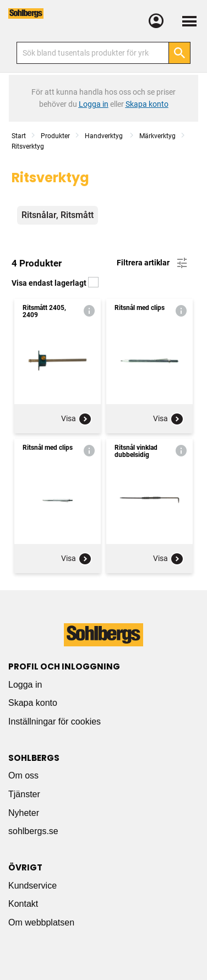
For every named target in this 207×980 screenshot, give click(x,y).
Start (19, 136)
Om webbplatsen (41, 922)
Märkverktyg (157, 136)
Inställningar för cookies (55, 722)
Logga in (25, 685)
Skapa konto (33, 703)
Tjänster (24, 794)
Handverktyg (105, 136)
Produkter (55, 136)
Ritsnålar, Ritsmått (58, 215)
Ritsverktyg (28, 146)
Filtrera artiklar (153, 263)
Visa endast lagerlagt (55, 283)
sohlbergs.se (33, 831)
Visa (77, 419)
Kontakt (23, 904)
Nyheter (24, 813)
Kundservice (32, 886)
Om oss (23, 775)
